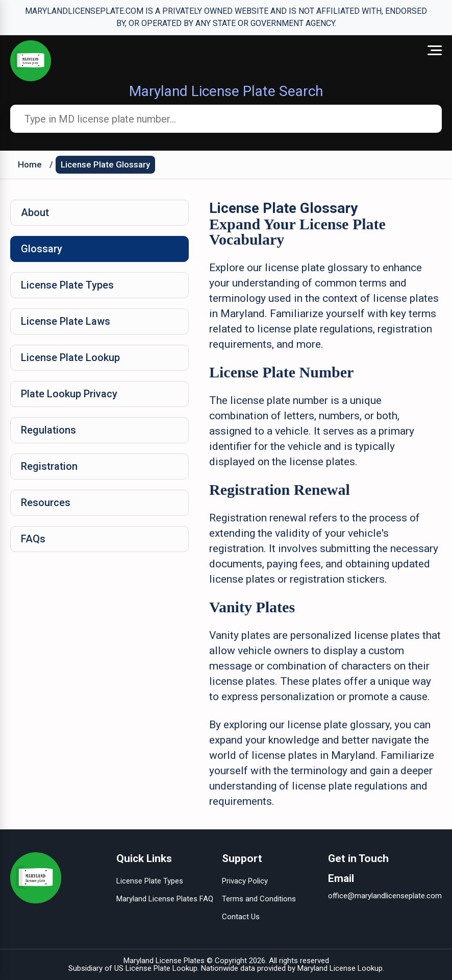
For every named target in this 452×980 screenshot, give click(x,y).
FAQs (33, 539)
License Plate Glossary (105, 164)
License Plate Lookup (70, 357)
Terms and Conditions (259, 899)
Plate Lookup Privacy (69, 394)
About (35, 212)
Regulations (48, 430)
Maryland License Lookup (340, 968)
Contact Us (241, 917)
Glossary (42, 249)
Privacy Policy (245, 881)
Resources (46, 503)
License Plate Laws (66, 321)
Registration (49, 466)
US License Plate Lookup (156, 968)
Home (30, 164)
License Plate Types (67, 285)
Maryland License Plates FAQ (165, 899)
